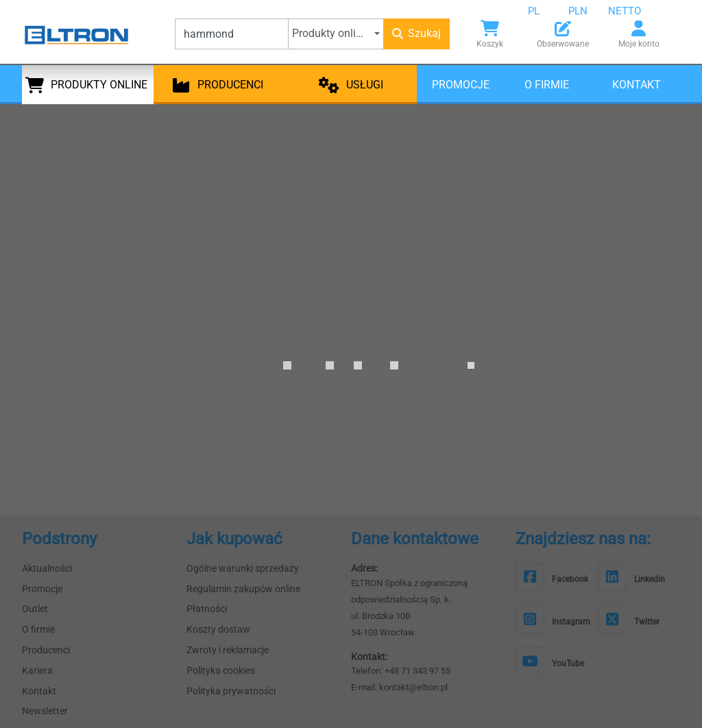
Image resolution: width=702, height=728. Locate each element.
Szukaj (416, 33)
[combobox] (544, 11)
